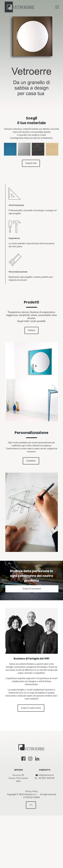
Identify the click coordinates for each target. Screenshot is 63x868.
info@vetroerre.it (46, 828)
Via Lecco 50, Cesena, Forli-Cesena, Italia (18, 831)
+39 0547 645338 (46, 831)
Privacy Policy (31, 844)
